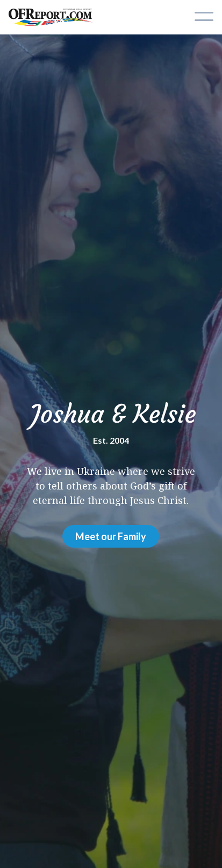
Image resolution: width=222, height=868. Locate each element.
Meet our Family (111, 536)
